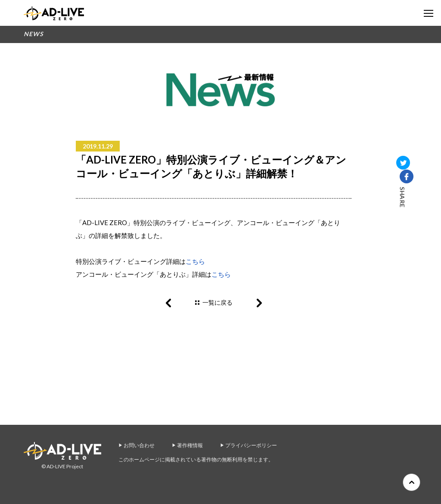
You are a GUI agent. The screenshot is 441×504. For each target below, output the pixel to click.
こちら (195, 261)
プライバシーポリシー (251, 445)
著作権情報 (190, 445)
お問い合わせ (139, 445)
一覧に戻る (217, 302)
